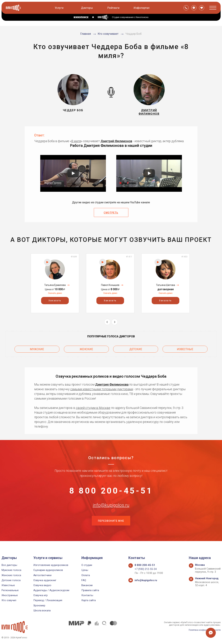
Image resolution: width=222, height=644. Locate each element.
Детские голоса (11, 580)
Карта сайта (89, 600)
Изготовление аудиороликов (51, 565)
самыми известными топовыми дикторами (102, 389)
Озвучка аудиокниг (45, 580)
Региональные (10, 590)
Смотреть (111, 214)
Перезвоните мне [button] (111, 527)
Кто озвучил (9, 600)
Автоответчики (42, 575)
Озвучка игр (41, 595)
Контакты (87, 595)
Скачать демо (55, 295)
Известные (185, 350)
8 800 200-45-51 (111, 492)
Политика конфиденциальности (204, 630)
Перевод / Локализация (48, 600)
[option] (55, 285)
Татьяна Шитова (166, 286)
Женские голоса (11, 575)
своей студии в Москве (93, 408)
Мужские (37, 350)
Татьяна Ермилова (55, 286)
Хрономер (39, 605)
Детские (136, 350)
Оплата (86, 575)
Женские (86, 350)
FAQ (84, 580)
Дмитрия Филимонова (112, 385)
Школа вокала (42, 610)
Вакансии (87, 585)
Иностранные (10, 595)
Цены (85, 570)
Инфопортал (142, 8)
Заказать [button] (55, 302)
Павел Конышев (110, 286)
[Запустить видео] (73, 175)
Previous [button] (107, 323)
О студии (87, 565)
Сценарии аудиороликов (48, 570)
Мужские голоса (11, 570)
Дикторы (87, 8)
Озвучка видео (42, 585)
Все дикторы (9, 565)
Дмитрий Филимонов (116, 142)
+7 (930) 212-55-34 (146, 569)
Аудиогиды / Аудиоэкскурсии (51, 590)
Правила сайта (90, 590)
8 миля (76, 142)
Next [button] (115, 323)
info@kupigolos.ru (111, 509)
